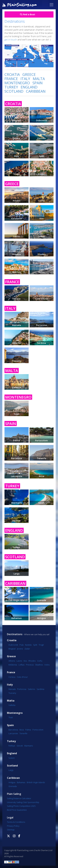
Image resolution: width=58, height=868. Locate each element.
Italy (10, 685)
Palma (28, 730)
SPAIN (38, 83)
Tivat (11, 717)
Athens (12, 661)
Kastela (28, 645)
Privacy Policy (13, 826)
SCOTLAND (14, 91)
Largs (11, 770)
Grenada (13, 786)
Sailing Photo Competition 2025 (21, 806)
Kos (25, 661)
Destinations (15, 634)
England (12, 753)
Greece (11, 656)
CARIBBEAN (36, 91)
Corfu (40, 661)
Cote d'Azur (22, 677)
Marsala (12, 689)
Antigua (12, 782)
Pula (21, 645)
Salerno (31, 689)
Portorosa (22, 689)
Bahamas (21, 782)
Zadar (27, 649)
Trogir (41, 645)
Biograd (12, 649)
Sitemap (11, 830)
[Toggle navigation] (52, 5)
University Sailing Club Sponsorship (23, 802)
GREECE (29, 74)
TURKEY (11, 87)
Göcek (20, 746)
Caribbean (13, 778)
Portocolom (38, 730)
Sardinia (40, 689)
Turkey (11, 741)
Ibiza (22, 730)
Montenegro (15, 713)
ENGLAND (29, 87)
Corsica (12, 677)
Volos (47, 665)
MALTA (39, 79)
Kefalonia (13, 665)
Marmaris (29, 746)
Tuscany (12, 693)
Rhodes (32, 661)
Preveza (30, 665)
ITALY (25, 79)
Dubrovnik (13, 645)
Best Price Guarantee (17, 810)
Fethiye (12, 746)
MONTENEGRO (17, 83)
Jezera (20, 649)
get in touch (11, 39)
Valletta (12, 705)
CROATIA (12, 74)
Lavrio (19, 661)
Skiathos (39, 665)
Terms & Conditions (16, 822)
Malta (11, 701)
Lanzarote (13, 733)
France (11, 672)
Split (35, 645)
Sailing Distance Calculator (19, 798)
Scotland (12, 766)
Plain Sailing (14, 794)
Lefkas (21, 665)
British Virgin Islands (36, 782)
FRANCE (11, 79)
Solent (12, 758)
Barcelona (13, 730)
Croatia (12, 640)
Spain (10, 725)
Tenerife (23, 733)
